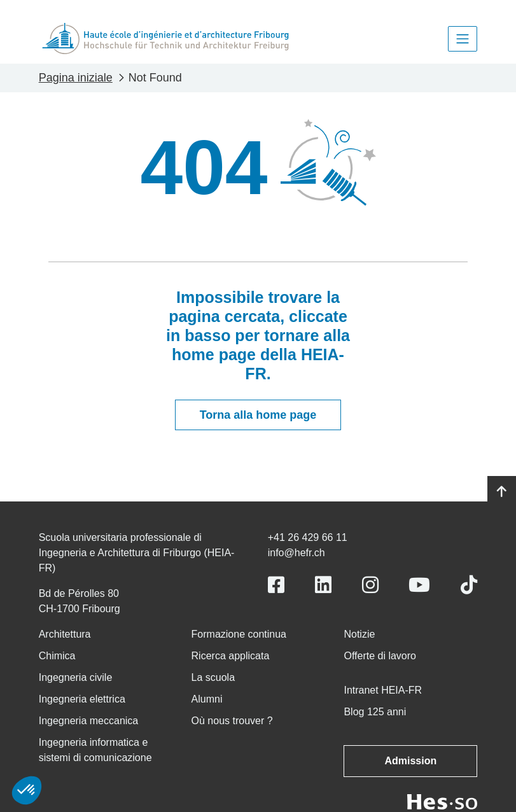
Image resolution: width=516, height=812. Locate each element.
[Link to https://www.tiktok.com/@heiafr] (469, 585)
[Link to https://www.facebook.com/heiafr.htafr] (276, 585)
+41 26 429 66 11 (308, 537)
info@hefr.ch (296, 553)
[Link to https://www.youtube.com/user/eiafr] (419, 585)
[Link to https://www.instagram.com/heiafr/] (370, 585)
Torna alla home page (258, 415)
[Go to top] (502, 492)
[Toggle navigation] (463, 39)
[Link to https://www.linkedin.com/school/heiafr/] (323, 585)
